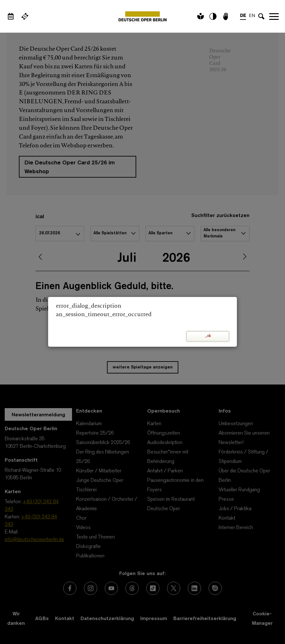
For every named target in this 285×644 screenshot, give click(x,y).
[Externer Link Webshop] (25, 16)
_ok (208, 336)
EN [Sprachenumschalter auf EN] (252, 16)
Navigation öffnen (274, 16)
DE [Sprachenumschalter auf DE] (243, 16)
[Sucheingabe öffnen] (261, 16)
